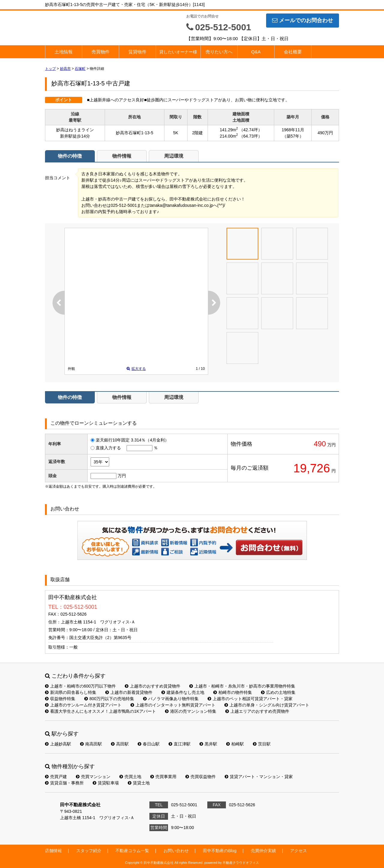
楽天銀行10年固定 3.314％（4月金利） (132, 440)
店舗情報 (53, 851)
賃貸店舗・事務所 (64, 783)
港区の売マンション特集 (191, 711)
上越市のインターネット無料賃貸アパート (173, 705)
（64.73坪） (251, 136)
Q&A (256, 52)
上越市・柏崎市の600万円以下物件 (80, 686)
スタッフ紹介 (89, 851)
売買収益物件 (201, 777)
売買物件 (100, 52)
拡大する (136, 369)
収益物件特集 (60, 699)
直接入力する (108, 448)
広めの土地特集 (278, 692)
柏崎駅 (235, 744)
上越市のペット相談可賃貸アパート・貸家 (250, 699)
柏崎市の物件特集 (233, 692)
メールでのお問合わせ (303, 20)
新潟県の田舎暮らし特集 (71, 692)
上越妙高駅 (58, 744)
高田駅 (120, 744)
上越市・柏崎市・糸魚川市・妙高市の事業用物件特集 (242, 686)
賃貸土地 (139, 783)
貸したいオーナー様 (178, 52)
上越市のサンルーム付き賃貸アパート (83, 705)
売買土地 (130, 777)
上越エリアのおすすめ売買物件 (257, 711)
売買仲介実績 (263, 851)
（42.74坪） (251, 130)
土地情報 (64, 52)
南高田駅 (91, 744)
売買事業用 (163, 777)
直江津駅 (180, 744)
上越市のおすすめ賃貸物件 (153, 686)
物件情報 (122, 156)
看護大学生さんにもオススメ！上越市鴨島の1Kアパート (100, 711)
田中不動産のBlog (220, 851)
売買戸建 (56, 777)
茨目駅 (262, 744)
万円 (122, 476)
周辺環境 (174, 156)
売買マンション (93, 777)
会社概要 (293, 52)
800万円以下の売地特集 (109, 699)
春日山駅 (149, 744)
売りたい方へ (219, 52)
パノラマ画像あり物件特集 (171, 699)
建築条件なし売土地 (183, 692)
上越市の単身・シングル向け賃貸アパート (267, 705)
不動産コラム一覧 (132, 851)
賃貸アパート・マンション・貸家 (259, 777)
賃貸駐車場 (106, 783)
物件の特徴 (70, 156)
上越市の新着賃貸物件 (129, 692)
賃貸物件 (137, 52)
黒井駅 (208, 744)
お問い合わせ (269, 547)
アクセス (298, 851)
